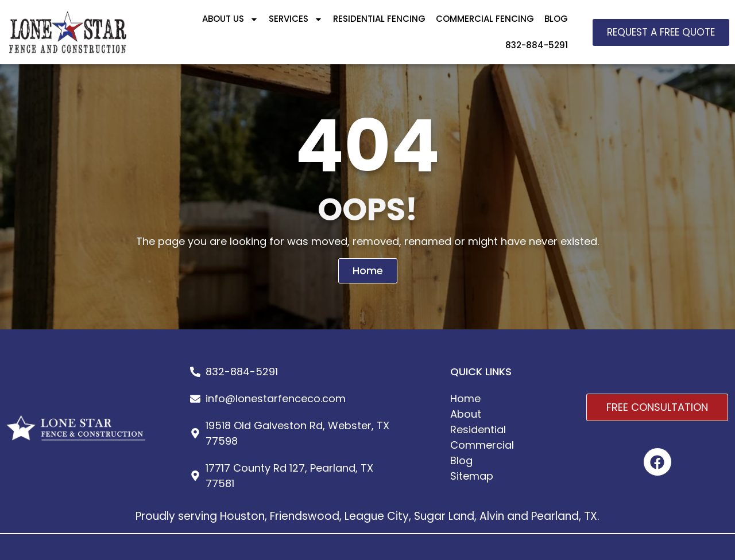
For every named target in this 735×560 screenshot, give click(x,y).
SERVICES (296, 19)
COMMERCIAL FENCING (485, 19)
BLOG (556, 19)
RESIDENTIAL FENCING (379, 19)
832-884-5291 (537, 45)
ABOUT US (230, 19)
